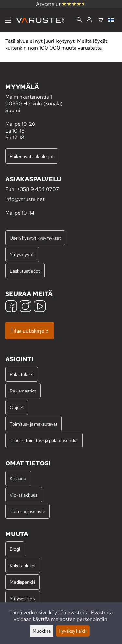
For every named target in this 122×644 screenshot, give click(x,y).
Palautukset (22, 374)
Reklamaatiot (23, 391)
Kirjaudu (18, 478)
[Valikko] (8, 20)
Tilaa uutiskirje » (30, 331)
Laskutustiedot (25, 271)
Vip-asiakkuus (24, 495)
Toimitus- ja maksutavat (34, 424)
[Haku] (80, 21)
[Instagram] (25, 307)
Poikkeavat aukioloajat (32, 156)
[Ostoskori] (100, 20)
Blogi (15, 549)
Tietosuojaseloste (27, 511)
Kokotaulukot (23, 565)
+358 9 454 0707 (38, 189)
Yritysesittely (23, 598)
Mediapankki (22, 582)
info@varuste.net (25, 199)
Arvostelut (61, 4)
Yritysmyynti (22, 254)
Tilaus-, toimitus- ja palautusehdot (44, 440)
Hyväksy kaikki (73, 631)
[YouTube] (40, 307)
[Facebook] (11, 307)
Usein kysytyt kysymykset (35, 238)
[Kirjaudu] (89, 20)
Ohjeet (17, 407)
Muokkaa (42, 631)
